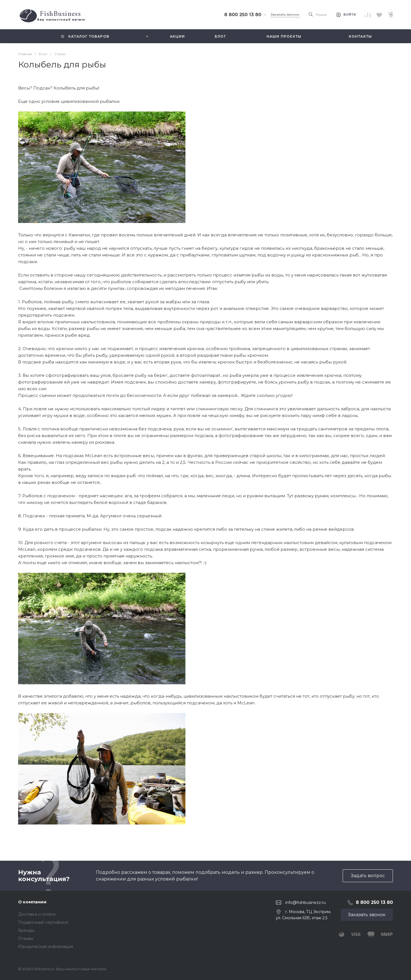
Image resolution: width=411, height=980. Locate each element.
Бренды (26, 930)
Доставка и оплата (37, 914)
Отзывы (26, 938)
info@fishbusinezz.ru (305, 903)
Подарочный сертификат (43, 922)
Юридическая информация (46, 947)
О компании (32, 902)
